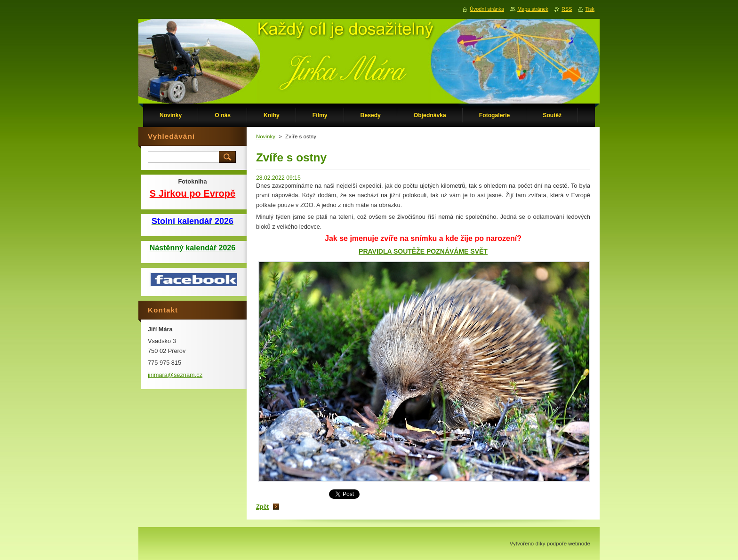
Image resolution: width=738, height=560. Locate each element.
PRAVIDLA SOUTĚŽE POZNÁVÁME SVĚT (423, 251)
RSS (567, 9)
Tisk (590, 9)
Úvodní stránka (487, 9)
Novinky (266, 136)
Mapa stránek (533, 9)
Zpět (262, 507)
